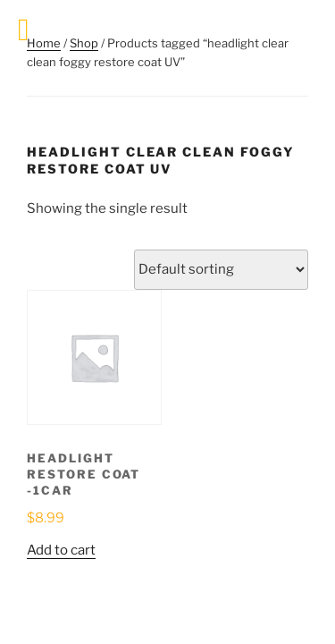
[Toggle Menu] (24, 30)
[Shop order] (221, 270)
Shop (84, 43)
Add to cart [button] (61, 550)
